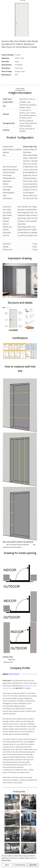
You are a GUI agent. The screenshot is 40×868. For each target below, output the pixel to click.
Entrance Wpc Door (30, 147)
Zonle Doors (14, 674)
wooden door (7, 688)
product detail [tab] (20, 89)
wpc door (19, 688)
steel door (26, 686)
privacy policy (6, 860)
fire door (33, 686)
